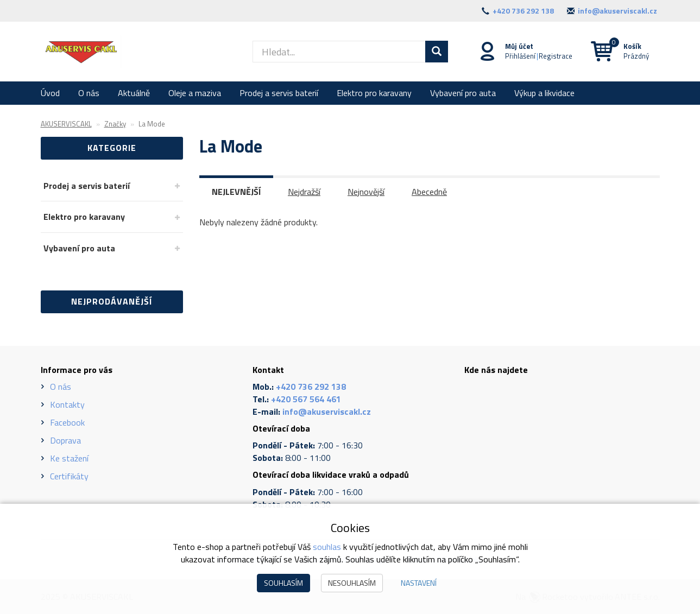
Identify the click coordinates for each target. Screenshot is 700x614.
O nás (89, 93)
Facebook (67, 422)
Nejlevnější (236, 192)
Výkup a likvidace (544, 93)
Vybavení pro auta (463, 93)
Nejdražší (304, 192)
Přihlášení (520, 56)
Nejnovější (366, 192)
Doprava (65, 440)
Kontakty (67, 404)
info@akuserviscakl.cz (617, 11)
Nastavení (419, 583)
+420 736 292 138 (523, 11)
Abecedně (429, 192)
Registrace (556, 56)
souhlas (327, 547)
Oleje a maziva (195, 93)
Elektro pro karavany (374, 93)
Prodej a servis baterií (279, 93)
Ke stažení (69, 458)
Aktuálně (134, 93)
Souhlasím (283, 583)
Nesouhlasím (352, 583)
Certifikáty (69, 476)
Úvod (50, 93)
